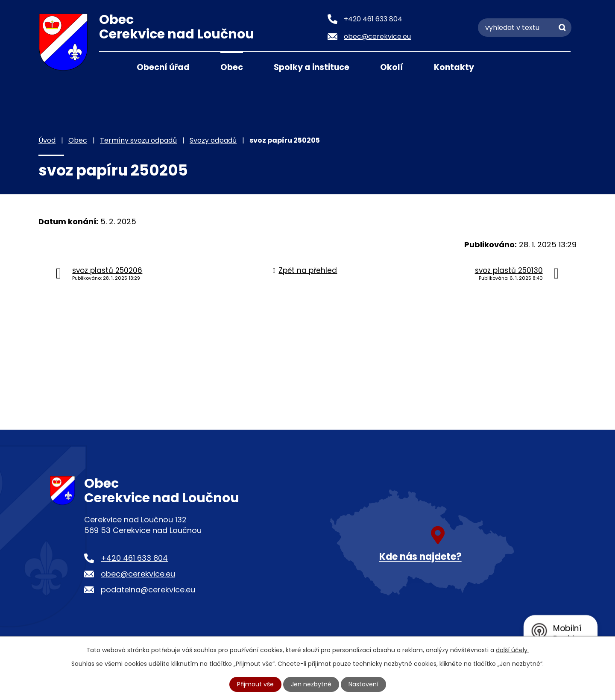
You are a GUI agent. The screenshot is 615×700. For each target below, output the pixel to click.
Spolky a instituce (312, 67)
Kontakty (454, 67)
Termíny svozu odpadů (138, 140)
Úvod (110, 67)
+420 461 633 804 (134, 558)
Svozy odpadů (213, 140)
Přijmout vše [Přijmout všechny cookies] (255, 684)
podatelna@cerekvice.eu (148, 590)
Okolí (392, 67)
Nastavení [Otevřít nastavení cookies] (363, 684)
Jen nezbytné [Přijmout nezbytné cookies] (311, 684)
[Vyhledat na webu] (525, 28)
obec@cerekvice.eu (138, 574)
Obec (232, 67)
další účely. (512, 650)
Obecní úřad (163, 67)
